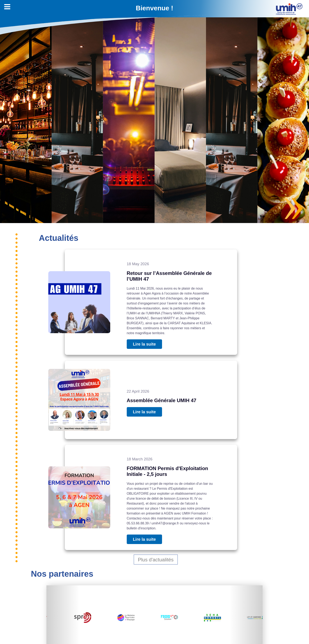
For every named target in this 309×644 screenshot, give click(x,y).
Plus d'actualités (156, 559)
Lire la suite (144, 344)
